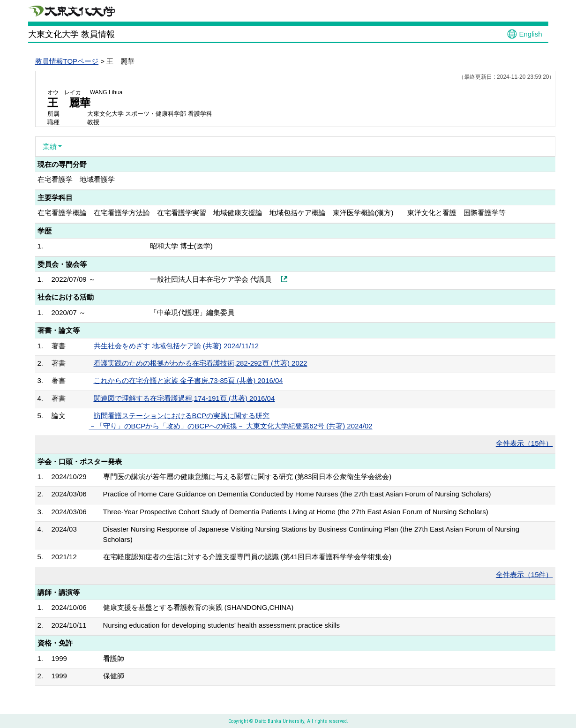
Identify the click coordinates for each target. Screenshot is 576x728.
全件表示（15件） (524, 443)
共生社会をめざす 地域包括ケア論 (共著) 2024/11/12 (176, 346)
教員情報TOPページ (67, 61)
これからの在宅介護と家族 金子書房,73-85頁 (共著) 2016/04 (188, 380)
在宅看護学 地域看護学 (76, 179)
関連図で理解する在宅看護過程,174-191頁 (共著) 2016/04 (184, 398)
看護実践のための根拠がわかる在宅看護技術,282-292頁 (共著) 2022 (201, 363)
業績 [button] (50, 146)
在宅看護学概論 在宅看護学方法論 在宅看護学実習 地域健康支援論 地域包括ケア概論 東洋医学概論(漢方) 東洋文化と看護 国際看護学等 (272, 213)
